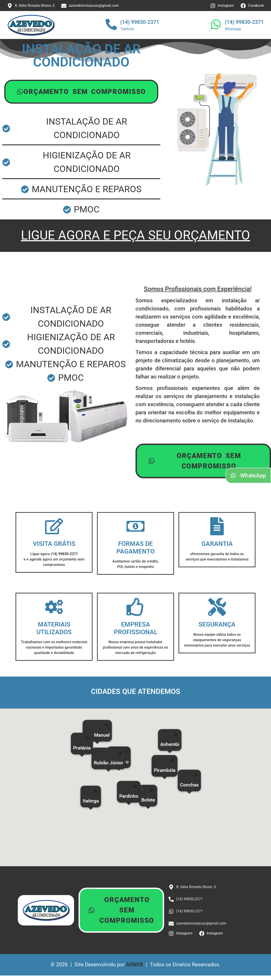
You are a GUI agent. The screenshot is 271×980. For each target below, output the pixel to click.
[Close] (152, 790)
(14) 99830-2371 (140, 22)
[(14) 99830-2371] (111, 25)
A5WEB (135, 965)
